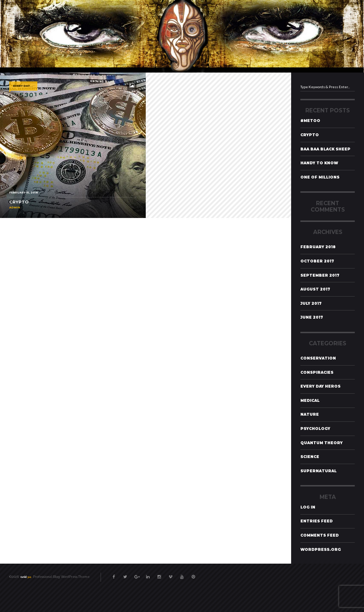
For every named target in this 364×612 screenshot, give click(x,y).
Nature (310, 414)
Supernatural (318, 471)
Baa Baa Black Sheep (325, 149)
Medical (310, 401)
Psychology (315, 429)
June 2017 (312, 317)
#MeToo (310, 121)
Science (310, 457)
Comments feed (320, 535)
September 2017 (320, 275)
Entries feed (317, 521)
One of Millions (320, 177)
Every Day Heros (320, 386)
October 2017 (317, 261)
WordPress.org (321, 550)
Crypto (310, 135)
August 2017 (315, 289)
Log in (308, 507)
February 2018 (318, 247)
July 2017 (311, 304)
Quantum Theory (322, 443)
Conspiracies (317, 372)
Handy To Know (319, 163)
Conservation (318, 358)
